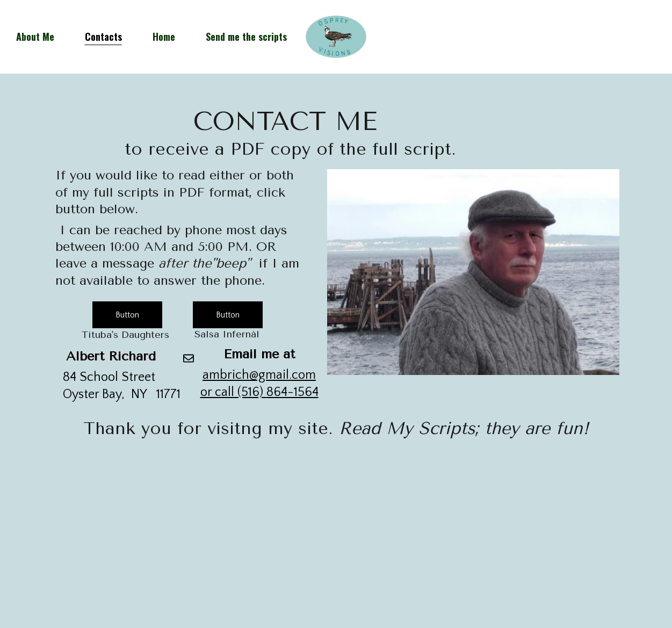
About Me (35, 37)
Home (164, 37)
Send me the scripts (246, 37)
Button (127, 315)
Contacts (103, 37)
